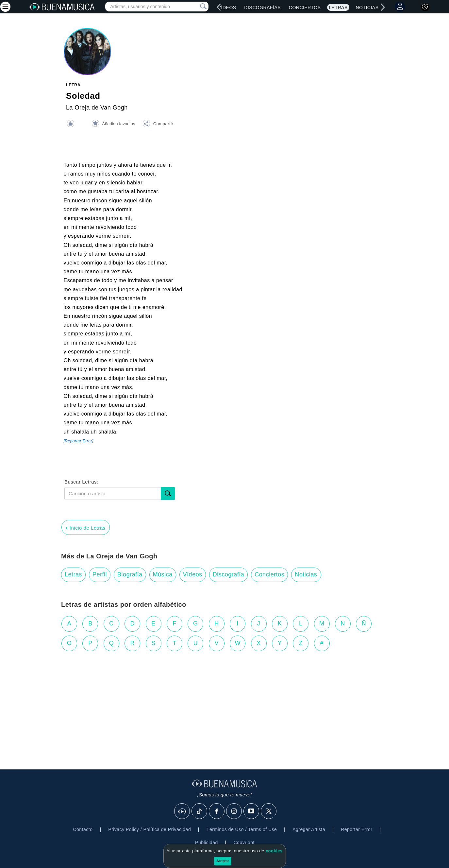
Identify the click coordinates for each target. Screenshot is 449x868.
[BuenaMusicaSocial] (182, 811)
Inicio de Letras (86, 527)
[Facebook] (217, 811)
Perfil (100, 574)
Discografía (229, 574)
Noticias (367, 8)
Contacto (83, 829)
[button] (158, 125)
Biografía (130, 574)
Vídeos (227, 8)
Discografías (262, 8)
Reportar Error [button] (357, 829)
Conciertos (305, 8)
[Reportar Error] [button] (79, 441)
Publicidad (207, 842)
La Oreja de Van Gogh (97, 108)
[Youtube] (252, 811)
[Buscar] (168, 494)
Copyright (244, 842)
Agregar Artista (309, 829)
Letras (338, 8)
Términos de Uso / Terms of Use (242, 829)
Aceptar (223, 861)
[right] (383, 7)
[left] (219, 7)
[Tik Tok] (200, 811)
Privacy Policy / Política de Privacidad (150, 829)
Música (163, 574)
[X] (269, 811)
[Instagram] (234, 811)
